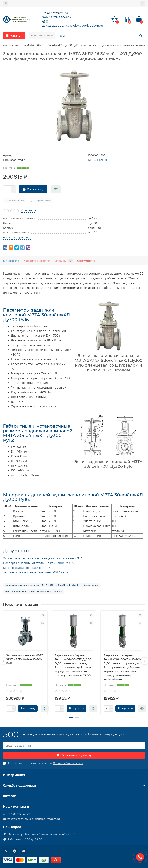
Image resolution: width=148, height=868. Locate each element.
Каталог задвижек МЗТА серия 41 (27, 568)
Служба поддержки (74, 785)
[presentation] (3, 661)
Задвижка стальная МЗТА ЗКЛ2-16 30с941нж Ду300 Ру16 (25, 659)
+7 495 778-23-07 (19, 814)
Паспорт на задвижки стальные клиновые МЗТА (38, 563)
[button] (71, 717)
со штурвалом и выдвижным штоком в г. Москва (34, 592)
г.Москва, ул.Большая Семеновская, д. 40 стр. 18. (42, 834)
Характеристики (37, 261)
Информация (74, 775)
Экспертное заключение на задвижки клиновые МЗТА (43, 558)
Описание (11, 261)
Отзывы (64, 261)
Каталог (74, 796)
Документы (86, 261)
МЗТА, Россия (98, 160)
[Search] (100, 36)
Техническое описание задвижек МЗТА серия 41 (38, 572)
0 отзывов (29, 210)
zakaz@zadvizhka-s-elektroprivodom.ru (34, 819)
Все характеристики (17, 237)
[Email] (74, 746)
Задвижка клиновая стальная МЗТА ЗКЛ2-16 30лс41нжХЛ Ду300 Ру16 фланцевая (52, 585)
